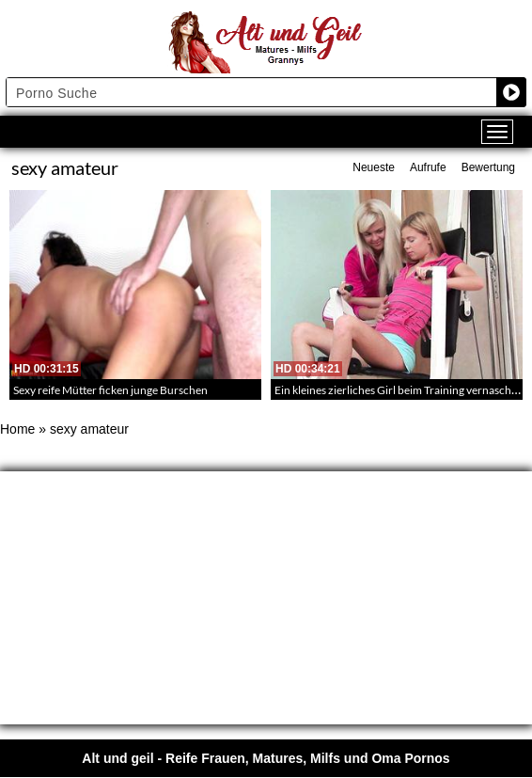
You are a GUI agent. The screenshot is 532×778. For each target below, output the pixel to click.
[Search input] (252, 92)
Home (17, 429)
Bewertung (488, 167)
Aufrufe (428, 167)
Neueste (374, 167)
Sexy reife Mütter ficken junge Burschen (110, 390)
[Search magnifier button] (511, 92)
